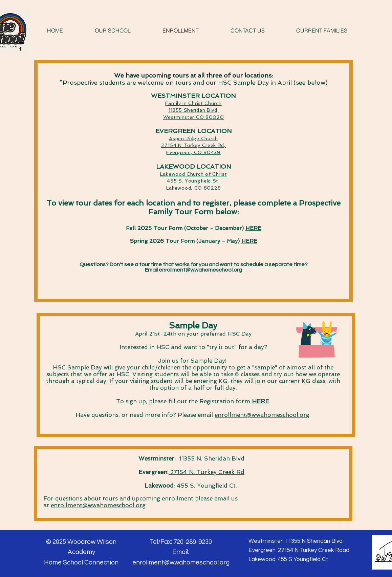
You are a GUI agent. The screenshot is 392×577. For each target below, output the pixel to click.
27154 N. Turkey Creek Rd (206, 472)
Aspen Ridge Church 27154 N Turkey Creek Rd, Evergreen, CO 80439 (193, 145)
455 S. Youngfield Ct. (208, 486)
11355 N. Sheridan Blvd (212, 458)
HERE (253, 228)
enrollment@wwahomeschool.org (200, 270)
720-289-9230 (193, 542)
